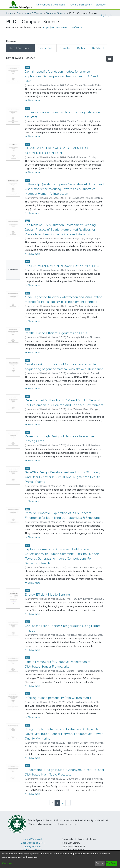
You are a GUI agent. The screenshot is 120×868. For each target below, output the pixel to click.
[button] (102, 15)
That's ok (111, 863)
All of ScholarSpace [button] (79, 5)
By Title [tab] (81, 48)
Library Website (33, 847)
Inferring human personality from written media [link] (58, 698)
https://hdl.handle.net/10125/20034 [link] (63, 28)
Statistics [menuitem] (101, 5)
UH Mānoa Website (33, 850)
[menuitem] (80, 5)
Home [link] (10, 13)
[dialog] (60, 859)
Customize (7, 863)
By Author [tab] (65, 48)
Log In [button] (109, 15)
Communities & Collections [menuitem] (50, 5)
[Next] (68, 803)
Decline (100, 863)
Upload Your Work (33, 839)
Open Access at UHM (33, 843)
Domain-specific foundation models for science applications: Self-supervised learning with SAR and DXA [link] (61, 76)
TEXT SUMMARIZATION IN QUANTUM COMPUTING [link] (62, 266)
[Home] (20, 5)
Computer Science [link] (56, 13)
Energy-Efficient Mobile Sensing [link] (47, 595)
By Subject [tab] (98, 48)
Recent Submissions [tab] (20, 48)
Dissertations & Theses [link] (29, 13)
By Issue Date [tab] (46, 48)
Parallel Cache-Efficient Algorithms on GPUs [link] (56, 333)
